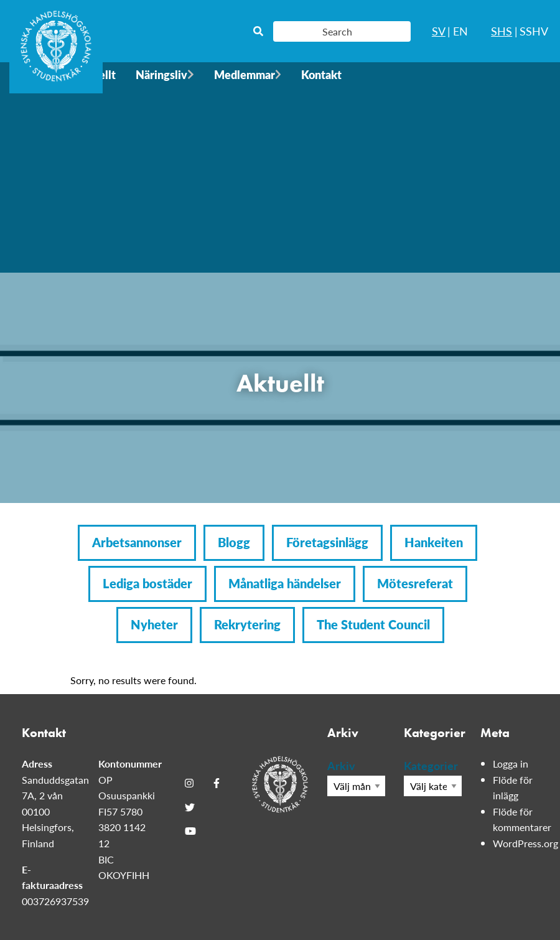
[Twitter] (190, 807)
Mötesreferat (415, 583)
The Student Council (373, 624)
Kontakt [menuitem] (321, 74)
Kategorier (431, 765)
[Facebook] (217, 783)
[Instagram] (189, 783)
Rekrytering (247, 624)
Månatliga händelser (285, 583)
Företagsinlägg (327, 542)
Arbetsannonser (137, 542)
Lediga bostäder (147, 583)
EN (460, 31)
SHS (502, 31)
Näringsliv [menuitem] (161, 74)
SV (439, 31)
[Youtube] (190, 831)
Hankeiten (434, 542)
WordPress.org (525, 843)
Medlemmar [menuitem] (245, 74)
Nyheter (154, 624)
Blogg (234, 542)
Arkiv (341, 765)
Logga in (511, 764)
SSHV (534, 31)
